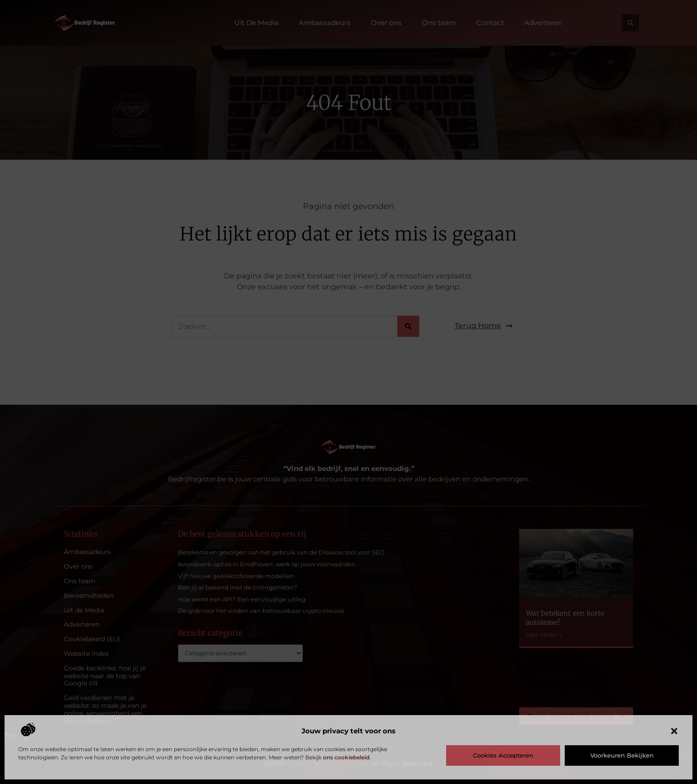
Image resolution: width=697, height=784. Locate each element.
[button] (674, 731)
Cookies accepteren (503, 755)
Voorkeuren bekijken (622, 755)
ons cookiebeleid (346, 757)
